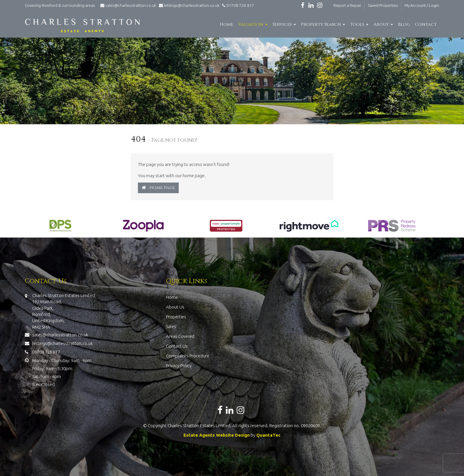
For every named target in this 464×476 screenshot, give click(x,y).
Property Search (323, 24)
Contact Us (177, 346)
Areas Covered (180, 336)
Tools (359, 24)
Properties (176, 317)
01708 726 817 (237, 5)
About (383, 24)
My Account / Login (422, 5)
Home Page (158, 188)
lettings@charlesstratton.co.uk (188, 5)
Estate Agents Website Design (217, 435)
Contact (426, 24)
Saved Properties (383, 5)
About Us (175, 307)
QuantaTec (268, 435)
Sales (171, 326)
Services (284, 24)
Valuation (253, 24)
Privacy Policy (179, 366)
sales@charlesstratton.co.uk (128, 5)
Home (227, 24)
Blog (404, 24)
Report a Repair (347, 5)
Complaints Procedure (188, 356)
